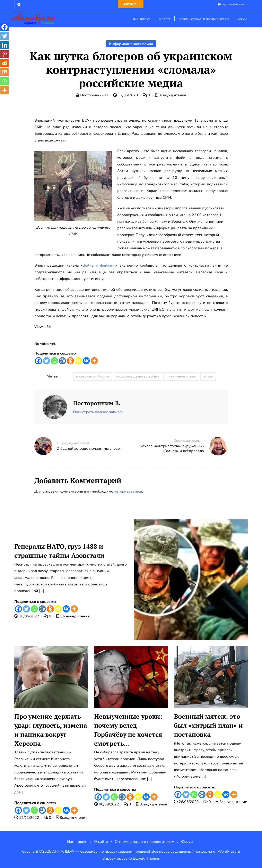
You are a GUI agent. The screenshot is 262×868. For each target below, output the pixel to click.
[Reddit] (5, 63)
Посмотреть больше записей (98, 412)
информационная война (138, 376)
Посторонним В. (93, 95)
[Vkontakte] (86, 361)
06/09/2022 (107, 804)
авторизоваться (128, 491)
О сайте (101, 842)
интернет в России (93, 376)
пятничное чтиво (181, 376)
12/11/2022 (27, 818)
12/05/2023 (126, 95)
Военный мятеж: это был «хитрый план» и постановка (208, 725)
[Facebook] (38, 361)
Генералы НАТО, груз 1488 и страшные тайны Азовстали (59, 551)
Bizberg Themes (146, 858)
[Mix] (5, 72)
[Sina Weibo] (78, 361)
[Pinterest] (5, 54)
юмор (208, 376)
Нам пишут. (77, 842)
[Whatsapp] (54, 361)
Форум (187, 842)
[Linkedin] (5, 45)
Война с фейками (99, 265)
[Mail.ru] (62, 361)
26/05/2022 (27, 616)
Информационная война (131, 44)
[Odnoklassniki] (70, 361)
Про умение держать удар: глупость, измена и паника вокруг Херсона (51, 730)
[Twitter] (46, 361)
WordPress (227, 851)
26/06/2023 (187, 802)
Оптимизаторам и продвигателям (145, 842)
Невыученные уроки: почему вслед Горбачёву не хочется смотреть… (128, 730)
